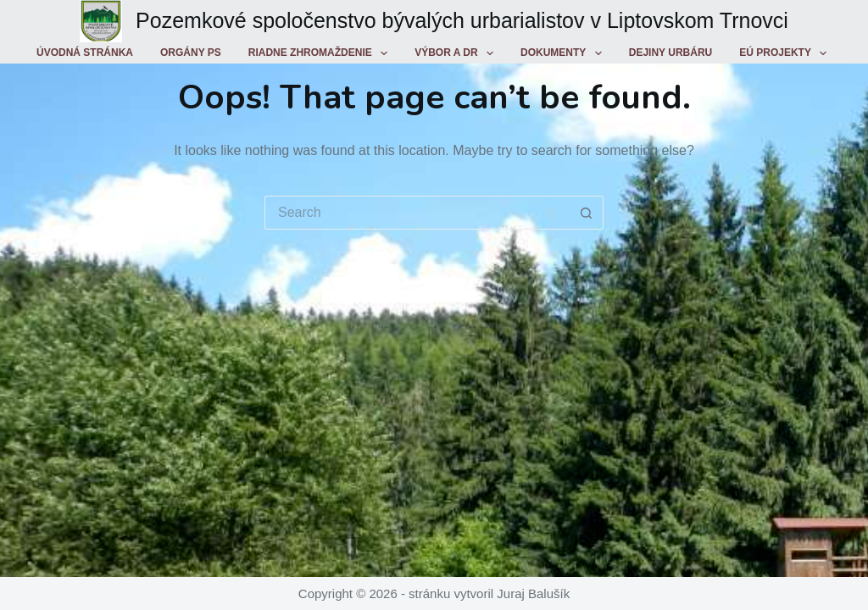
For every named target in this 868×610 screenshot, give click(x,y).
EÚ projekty (786, 53)
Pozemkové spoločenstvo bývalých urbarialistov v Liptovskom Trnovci (462, 20)
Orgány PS (191, 53)
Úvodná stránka (85, 53)
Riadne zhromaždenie (321, 53)
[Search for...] (417, 213)
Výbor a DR (457, 53)
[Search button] (587, 213)
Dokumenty (565, 53)
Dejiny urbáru (670, 53)
